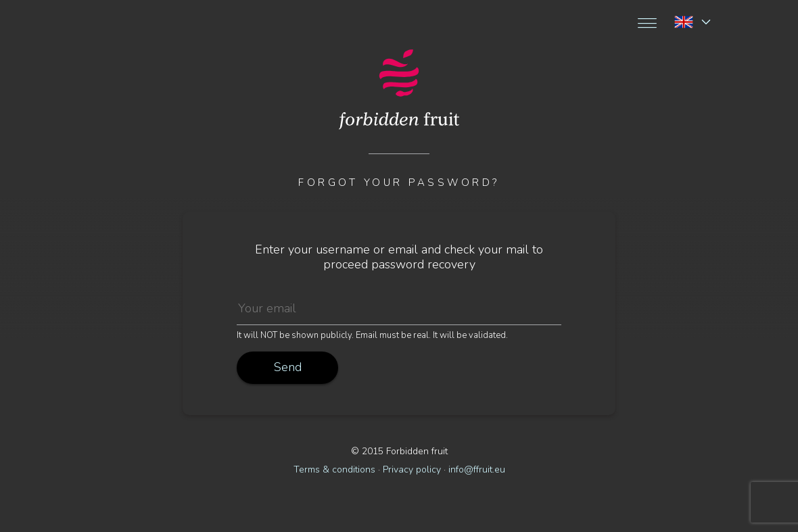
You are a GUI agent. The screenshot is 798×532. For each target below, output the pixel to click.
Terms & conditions (334, 469)
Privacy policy (412, 469)
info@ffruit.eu (477, 469)
